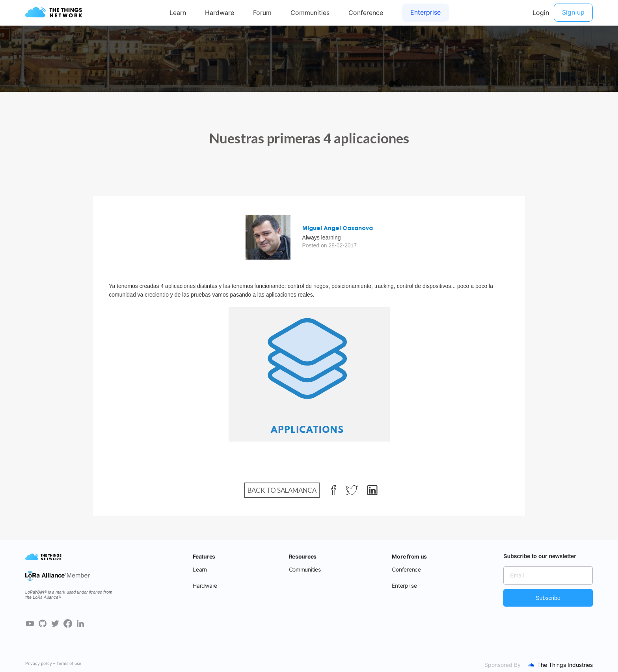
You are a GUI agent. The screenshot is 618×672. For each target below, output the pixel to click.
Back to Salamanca (282, 490)
